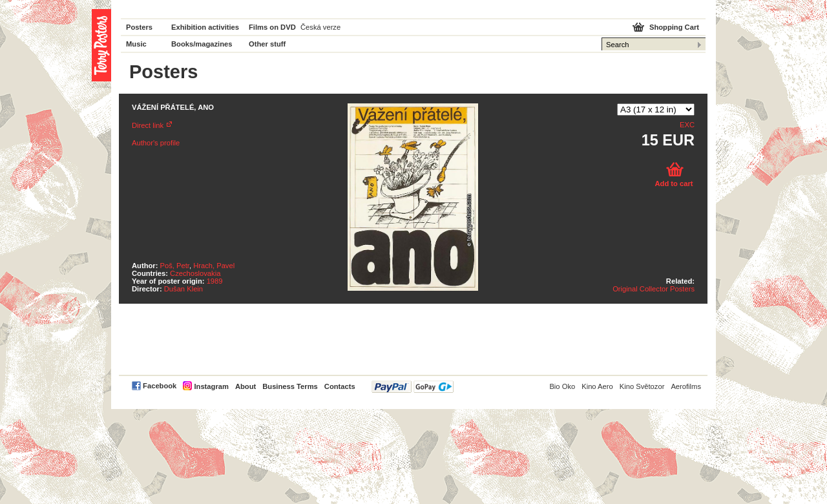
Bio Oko (562, 386)
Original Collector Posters (654, 289)
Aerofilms (686, 386)
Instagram (211, 386)
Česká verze (320, 27)
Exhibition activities (205, 27)
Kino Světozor (642, 386)
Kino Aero (597, 386)
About (246, 386)
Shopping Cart (674, 27)
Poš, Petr (175, 266)
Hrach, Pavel (214, 266)
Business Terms (290, 386)
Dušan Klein (183, 289)
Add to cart (674, 184)
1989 (215, 281)
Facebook (160, 386)
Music (136, 44)
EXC (687, 125)
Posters (139, 27)
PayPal (413, 387)
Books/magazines (202, 44)
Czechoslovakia (195, 273)
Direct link (148, 125)
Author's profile (156, 143)
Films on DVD (272, 27)
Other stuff (267, 44)
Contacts (340, 386)
